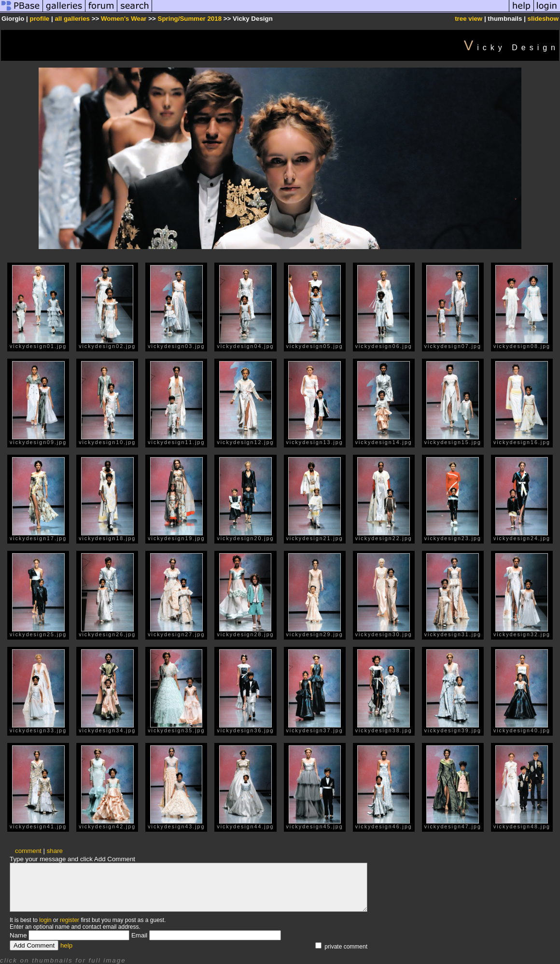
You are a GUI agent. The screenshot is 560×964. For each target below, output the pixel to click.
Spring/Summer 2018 (190, 19)
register (70, 920)
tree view (469, 19)
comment (28, 851)
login (45, 920)
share (55, 851)
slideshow (543, 19)
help (66, 945)
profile (40, 19)
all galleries (72, 19)
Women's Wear (124, 19)
